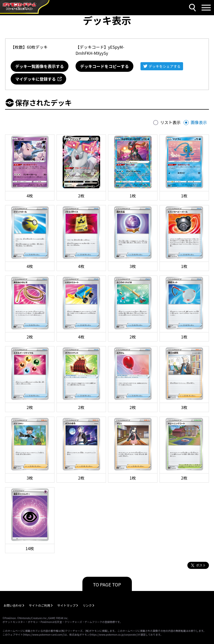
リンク (87, 605)
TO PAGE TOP (107, 584)
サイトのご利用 (40, 605)
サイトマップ (66, 605)
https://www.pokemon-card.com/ (43, 634)
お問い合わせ (13, 605)
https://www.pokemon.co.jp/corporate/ (114, 634)
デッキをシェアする (165, 66)
